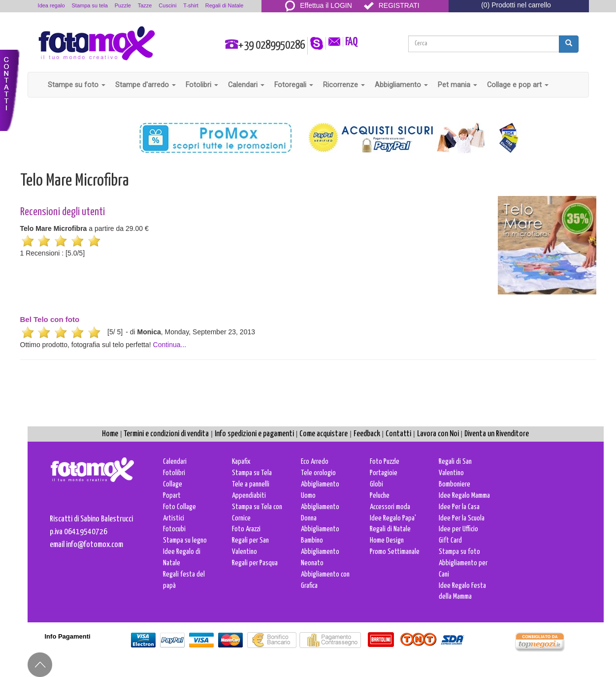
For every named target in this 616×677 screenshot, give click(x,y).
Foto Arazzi (246, 529)
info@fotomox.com (95, 545)
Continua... (170, 345)
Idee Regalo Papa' (393, 518)
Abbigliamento (401, 85)
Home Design (387, 540)
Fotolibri (202, 85)
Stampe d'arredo (146, 85)
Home (110, 434)
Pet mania (457, 85)
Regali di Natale (225, 5)
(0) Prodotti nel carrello (516, 5)
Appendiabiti (249, 496)
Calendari (246, 85)
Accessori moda (390, 507)
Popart (172, 496)
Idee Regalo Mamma (464, 496)
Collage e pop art (518, 85)
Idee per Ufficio (458, 529)
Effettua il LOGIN (319, 5)
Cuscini (167, 5)
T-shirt (191, 5)
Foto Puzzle (385, 462)
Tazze (145, 5)
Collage (173, 484)
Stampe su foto (77, 85)
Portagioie (384, 473)
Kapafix (241, 462)
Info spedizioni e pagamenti (254, 434)
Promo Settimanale (395, 552)
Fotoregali (294, 85)
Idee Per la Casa (459, 507)
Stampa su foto (459, 552)
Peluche (380, 496)
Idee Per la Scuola (462, 518)
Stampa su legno (185, 540)
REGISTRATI (392, 5)
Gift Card (450, 540)
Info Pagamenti (68, 636)
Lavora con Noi (438, 434)
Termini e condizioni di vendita (166, 434)
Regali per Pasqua (255, 563)
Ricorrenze (344, 85)
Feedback (367, 434)
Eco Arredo (315, 462)
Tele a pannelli (251, 484)
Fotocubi (174, 529)
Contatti (398, 434)
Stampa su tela (90, 5)
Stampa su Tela (252, 473)
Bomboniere (454, 484)
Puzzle (123, 5)
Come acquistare (324, 434)
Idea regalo (51, 5)
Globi (376, 484)
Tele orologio (318, 473)
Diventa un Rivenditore (497, 434)
